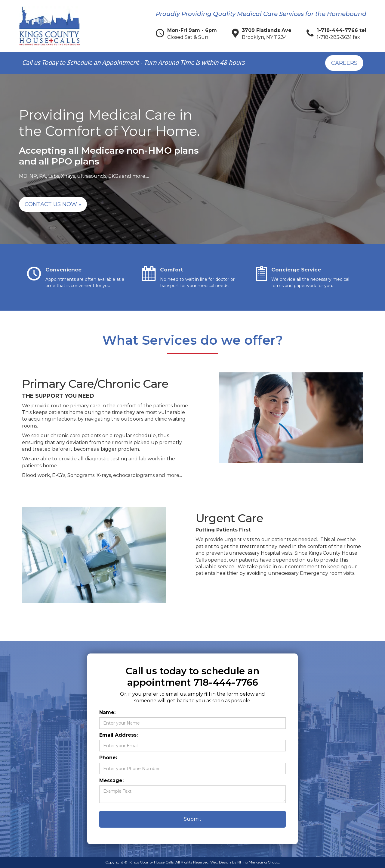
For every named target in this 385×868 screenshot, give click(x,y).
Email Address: (119, 735)
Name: (107, 712)
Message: (111, 780)
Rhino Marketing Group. (259, 862)
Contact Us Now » (53, 204)
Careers (344, 63)
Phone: (108, 758)
